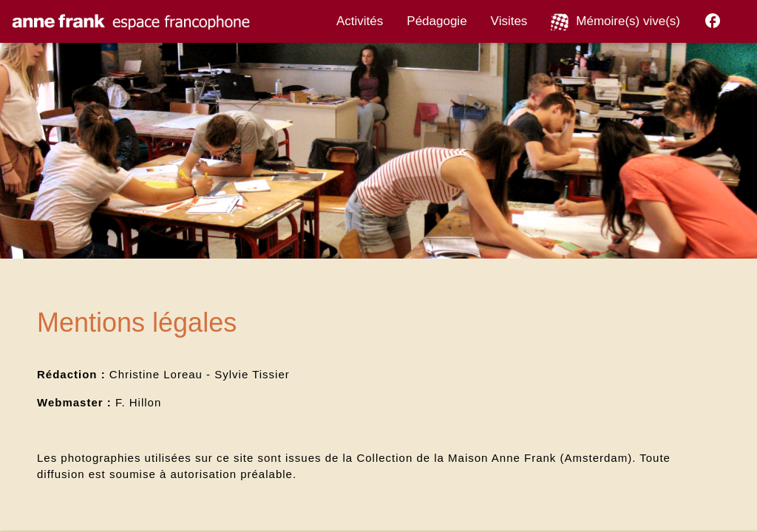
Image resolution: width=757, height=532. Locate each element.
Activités (360, 21)
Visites (509, 21)
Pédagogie (437, 21)
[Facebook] (713, 24)
